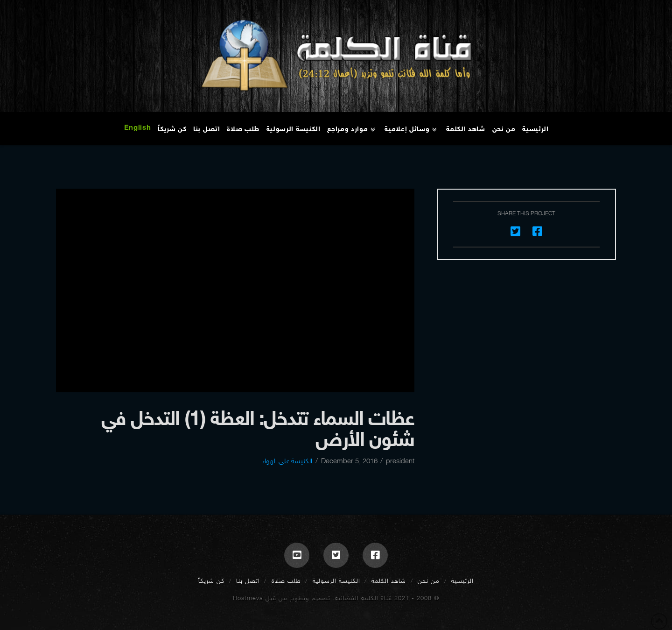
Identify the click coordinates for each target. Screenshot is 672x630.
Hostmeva (248, 598)
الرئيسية (462, 581)
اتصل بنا (248, 581)
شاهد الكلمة (389, 581)
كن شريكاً (211, 581)
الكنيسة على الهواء (287, 461)
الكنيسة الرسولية (336, 581)
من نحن (429, 581)
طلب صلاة (286, 581)
